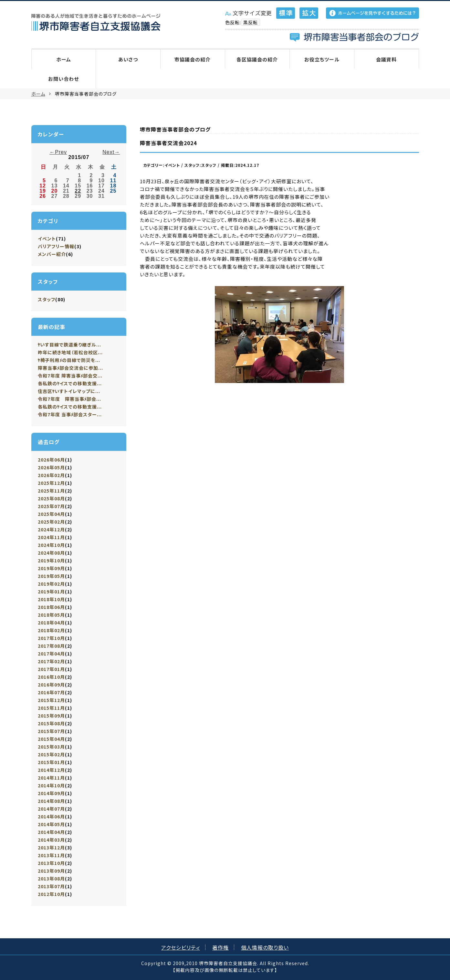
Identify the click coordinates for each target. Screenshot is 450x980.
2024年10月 (51, 545)
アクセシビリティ (181, 947)
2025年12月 (51, 483)
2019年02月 (51, 584)
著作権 (220, 947)
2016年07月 (51, 692)
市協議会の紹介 (193, 59)
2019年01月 (51, 591)
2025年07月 (51, 506)
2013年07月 (51, 886)
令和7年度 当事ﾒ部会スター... (70, 414)
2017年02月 (51, 661)
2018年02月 (51, 630)
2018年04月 (51, 623)
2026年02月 (51, 475)
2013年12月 (51, 847)
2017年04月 (51, 654)
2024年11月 (51, 537)
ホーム (64, 59)
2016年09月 (51, 685)
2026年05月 (51, 467)
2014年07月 (51, 809)
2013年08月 (51, 879)
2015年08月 (51, 723)
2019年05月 (51, 576)
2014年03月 (51, 840)
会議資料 (386, 59)
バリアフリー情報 (56, 246)
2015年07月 (51, 731)
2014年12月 (51, 770)
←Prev (58, 152)
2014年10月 (51, 785)
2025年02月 (51, 522)
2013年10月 (51, 863)
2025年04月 (51, 514)
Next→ (111, 152)
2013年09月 (51, 871)
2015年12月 (51, 700)
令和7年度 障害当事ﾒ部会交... (70, 376)
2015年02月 (51, 754)
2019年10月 (51, 560)
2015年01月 (51, 762)
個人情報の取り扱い (265, 947)
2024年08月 (51, 553)
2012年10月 (51, 894)
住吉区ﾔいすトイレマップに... (69, 391)
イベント (47, 239)
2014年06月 (51, 816)
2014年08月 (51, 801)
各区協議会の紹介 (257, 59)
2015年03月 (51, 747)
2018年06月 (51, 607)
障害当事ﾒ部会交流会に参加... (71, 368)
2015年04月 (51, 739)
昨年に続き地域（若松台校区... (70, 352)
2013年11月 (51, 855)
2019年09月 (51, 568)
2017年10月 (51, 638)
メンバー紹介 (52, 254)
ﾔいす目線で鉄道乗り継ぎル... (70, 345)
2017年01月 (51, 669)
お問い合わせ (63, 79)
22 (78, 191)
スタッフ (47, 299)
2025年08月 (51, 498)
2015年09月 (51, 716)
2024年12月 (51, 529)
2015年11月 (51, 708)
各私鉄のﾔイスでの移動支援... (70, 383)
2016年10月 (51, 677)
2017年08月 (51, 646)
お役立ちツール (322, 59)
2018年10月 (51, 599)
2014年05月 (51, 824)
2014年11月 (51, 778)
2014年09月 (51, 793)
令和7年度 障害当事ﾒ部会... (70, 399)
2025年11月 (51, 491)
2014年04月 (51, 832)
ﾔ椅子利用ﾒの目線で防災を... (69, 360)
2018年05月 (51, 615)
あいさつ (128, 59)
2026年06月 (51, 460)
